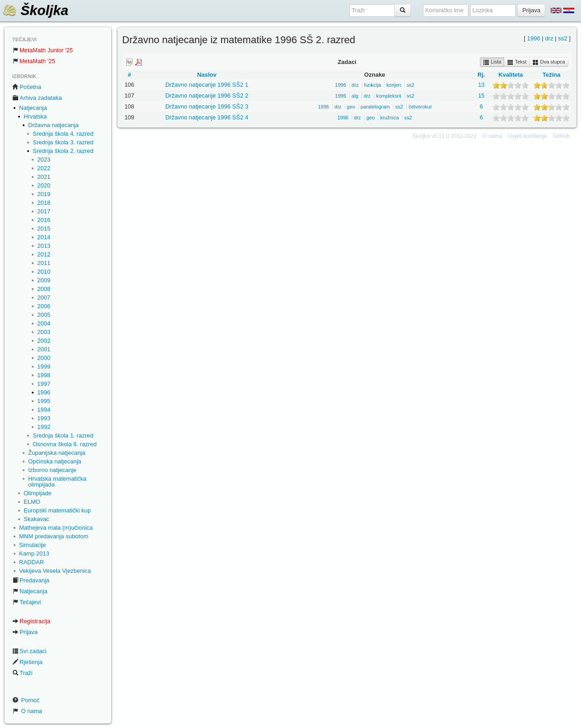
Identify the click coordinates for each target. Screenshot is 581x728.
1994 (44, 410)
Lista (492, 62)
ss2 (563, 38)
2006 (44, 306)
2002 (44, 341)
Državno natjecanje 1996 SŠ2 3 (207, 106)
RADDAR (32, 562)
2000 (44, 358)
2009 (44, 280)
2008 (44, 289)
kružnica (390, 118)
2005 (44, 315)
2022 (44, 168)
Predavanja (31, 580)
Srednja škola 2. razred (63, 151)
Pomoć (26, 700)
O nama (27, 711)
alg (355, 96)
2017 (44, 211)
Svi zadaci (29, 651)
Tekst (517, 62)
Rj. (481, 75)
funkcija (372, 85)
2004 (44, 323)
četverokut (420, 107)
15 (481, 96)
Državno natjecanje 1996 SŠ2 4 (207, 117)
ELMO (32, 502)
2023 (44, 160)
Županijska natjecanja (57, 453)
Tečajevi (27, 602)
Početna (27, 87)
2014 (44, 237)
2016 (44, 220)
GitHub (561, 136)
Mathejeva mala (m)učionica (56, 528)
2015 (44, 229)
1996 (44, 392)
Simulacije (32, 545)
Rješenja (27, 662)
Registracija (31, 621)
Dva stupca (549, 62)
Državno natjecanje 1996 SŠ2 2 (207, 96)
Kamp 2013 (34, 553)
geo (351, 107)
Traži (22, 673)
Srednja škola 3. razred (63, 142)
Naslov (207, 75)
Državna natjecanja (53, 125)
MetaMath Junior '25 (42, 50)
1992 (44, 427)
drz (549, 38)
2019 (44, 194)
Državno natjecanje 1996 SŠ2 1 (207, 85)
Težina (551, 75)
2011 (44, 263)
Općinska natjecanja (55, 461)
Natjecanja (33, 108)
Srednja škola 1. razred (63, 435)
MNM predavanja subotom (54, 536)
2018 (44, 203)
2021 (44, 177)
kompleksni (389, 96)
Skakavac (36, 519)
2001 (44, 349)
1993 (44, 418)
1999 (44, 366)
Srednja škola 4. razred (63, 134)
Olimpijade (37, 493)
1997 (44, 384)
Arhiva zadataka (37, 98)
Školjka (35, 10)
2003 (44, 332)
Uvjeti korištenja (528, 136)
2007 (44, 298)
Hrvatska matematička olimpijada (57, 482)
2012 (44, 254)
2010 (44, 272)
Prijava (25, 632)
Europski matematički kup (57, 510)
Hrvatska (35, 116)
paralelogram (375, 107)
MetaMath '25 (34, 61)
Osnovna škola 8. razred (65, 444)
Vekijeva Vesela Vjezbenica (55, 571)
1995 (44, 401)
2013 (44, 246)
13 (481, 85)
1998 (44, 375)
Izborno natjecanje (52, 470)
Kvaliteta (511, 75)
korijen (394, 85)
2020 (44, 185)
